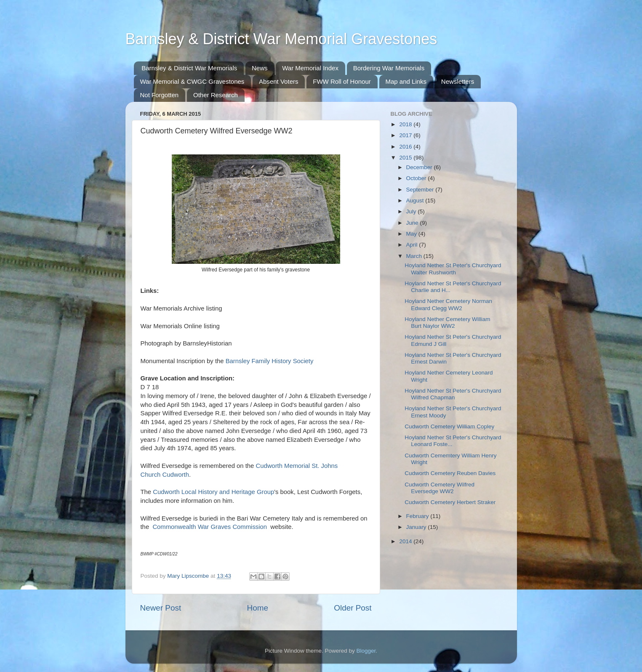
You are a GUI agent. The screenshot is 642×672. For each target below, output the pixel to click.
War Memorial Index (310, 68)
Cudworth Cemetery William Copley (449, 426)
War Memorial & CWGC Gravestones (192, 81)
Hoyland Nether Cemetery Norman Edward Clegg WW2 (448, 304)
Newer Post (161, 608)
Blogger (366, 651)
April (413, 245)
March (415, 256)
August (416, 201)
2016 (406, 147)
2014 (406, 541)
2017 (406, 135)
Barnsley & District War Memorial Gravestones (281, 39)
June (413, 223)
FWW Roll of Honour (342, 81)
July (412, 211)
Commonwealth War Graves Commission (210, 527)
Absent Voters (278, 81)
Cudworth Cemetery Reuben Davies (450, 473)
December (420, 167)
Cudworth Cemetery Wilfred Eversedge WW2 (440, 488)
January (417, 527)
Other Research (216, 95)
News (260, 68)
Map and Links (406, 81)
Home (258, 608)
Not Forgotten (160, 95)
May (412, 234)
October (417, 178)
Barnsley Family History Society (270, 361)
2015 (406, 158)
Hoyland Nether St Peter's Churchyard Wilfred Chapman (453, 394)
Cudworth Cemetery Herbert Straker (450, 502)
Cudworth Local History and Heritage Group (213, 492)
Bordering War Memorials (389, 68)
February (418, 516)
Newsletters (458, 81)
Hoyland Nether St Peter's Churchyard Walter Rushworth (453, 269)
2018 (406, 124)
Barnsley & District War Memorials (189, 68)
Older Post (353, 608)
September (421, 190)
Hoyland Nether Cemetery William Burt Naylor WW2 (447, 323)
